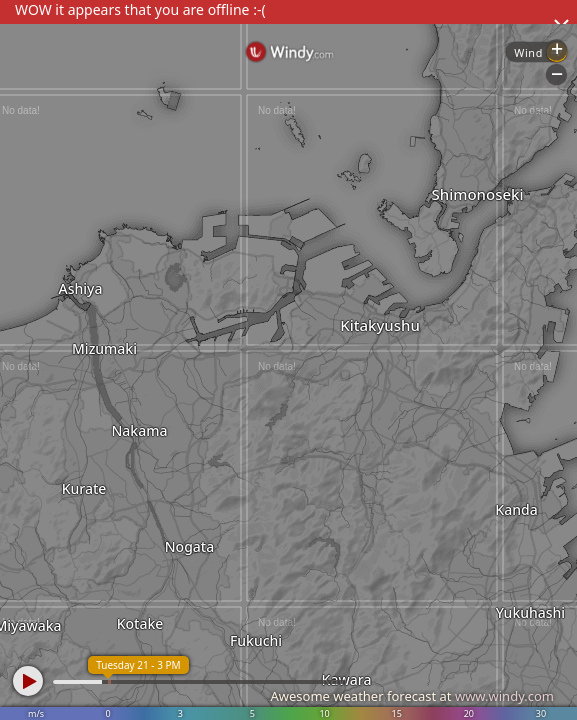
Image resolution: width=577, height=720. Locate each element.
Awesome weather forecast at (412, 696)
